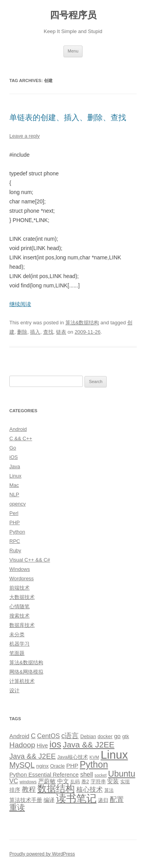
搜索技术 (19, 616)
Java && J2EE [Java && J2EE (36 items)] (89, 745)
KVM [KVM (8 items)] (94, 757)
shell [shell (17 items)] (87, 774)
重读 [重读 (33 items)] (17, 807)
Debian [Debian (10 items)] (88, 736)
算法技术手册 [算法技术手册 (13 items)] (26, 800)
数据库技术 (22, 625)
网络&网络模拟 (26, 672)
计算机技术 (22, 681)
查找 (48, 332)
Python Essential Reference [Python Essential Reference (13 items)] (44, 775)
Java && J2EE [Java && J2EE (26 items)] (33, 756)
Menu (73, 51)
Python (17, 532)
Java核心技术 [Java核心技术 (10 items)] (73, 757)
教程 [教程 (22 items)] (29, 789)
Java (15, 466)
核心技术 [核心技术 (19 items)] (90, 790)
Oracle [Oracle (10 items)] (58, 766)
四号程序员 (73, 15)
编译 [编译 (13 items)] (49, 800)
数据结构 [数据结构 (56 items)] (56, 789)
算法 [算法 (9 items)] (109, 790)
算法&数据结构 (82, 323)
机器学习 (19, 644)
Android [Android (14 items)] (19, 736)
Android (18, 429)
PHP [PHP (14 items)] (72, 766)
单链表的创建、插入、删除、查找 (68, 117)
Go (13, 448)
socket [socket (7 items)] (101, 775)
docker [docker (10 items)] (105, 736)
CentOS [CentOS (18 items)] (48, 736)
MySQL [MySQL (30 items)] (22, 765)
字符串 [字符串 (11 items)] (98, 781)
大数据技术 (22, 597)
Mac (14, 485)
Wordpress (22, 578)
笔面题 (17, 653)
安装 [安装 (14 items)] (113, 781)
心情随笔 (19, 606)
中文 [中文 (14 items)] (63, 781)
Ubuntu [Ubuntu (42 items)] (122, 774)
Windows (20, 569)
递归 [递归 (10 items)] (103, 800)
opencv (18, 504)
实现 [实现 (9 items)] (125, 782)
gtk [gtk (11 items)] (126, 736)
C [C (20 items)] (33, 736)
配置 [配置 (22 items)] (117, 800)
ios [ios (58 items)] (55, 744)
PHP (15, 522)
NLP (14, 494)
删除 (22, 332)
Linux (15, 476)
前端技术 (19, 588)
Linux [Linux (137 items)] (114, 755)
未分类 (17, 634)
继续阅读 (20, 304)
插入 (35, 332)
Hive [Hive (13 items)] (42, 745)
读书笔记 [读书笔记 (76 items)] (76, 798)
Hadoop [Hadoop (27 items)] (22, 745)
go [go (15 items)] (117, 736)
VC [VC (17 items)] (14, 781)
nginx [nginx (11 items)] (42, 766)
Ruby (15, 550)
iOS (14, 457)
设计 (14, 690)
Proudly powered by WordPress (42, 854)
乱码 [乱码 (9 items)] (75, 782)
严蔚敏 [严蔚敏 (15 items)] (47, 781)
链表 (61, 332)
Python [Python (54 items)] (94, 765)
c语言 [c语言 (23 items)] (70, 736)
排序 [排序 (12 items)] (15, 790)
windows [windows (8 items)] (28, 782)
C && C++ (21, 438)
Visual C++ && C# (30, 560)
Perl (14, 513)
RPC (15, 541)
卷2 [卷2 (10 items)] (85, 781)
